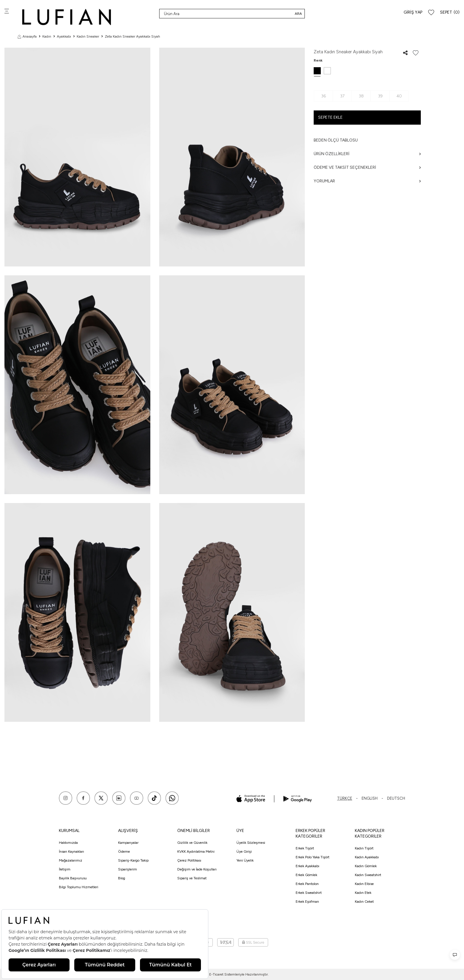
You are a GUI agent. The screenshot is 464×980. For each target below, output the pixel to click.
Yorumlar (367, 181)
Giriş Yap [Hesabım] (413, 12)
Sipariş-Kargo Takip (133, 860)
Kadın (47, 36)
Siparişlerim (128, 869)
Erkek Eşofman (307, 902)
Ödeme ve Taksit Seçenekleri (367, 167)
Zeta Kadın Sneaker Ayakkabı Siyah (132, 36)
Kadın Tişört (364, 848)
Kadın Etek (363, 893)
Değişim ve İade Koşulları (197, 869)
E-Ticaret (216, 974)
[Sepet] (450, 13)
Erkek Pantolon (307, 884)
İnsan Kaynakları (71, 852)
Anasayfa (27, 36)
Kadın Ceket (364, 902)
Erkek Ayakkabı (307, 866)
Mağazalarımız (71, 860)
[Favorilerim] (431, 13)
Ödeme (124, 852)
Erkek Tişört (305, 848)
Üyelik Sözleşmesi (251, 843)
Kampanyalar (128, 843)
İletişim (65, 869)
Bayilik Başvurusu (73, 878)
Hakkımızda (68, 843)
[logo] (67, 17)
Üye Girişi (244, 852)
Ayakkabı (64, 36)
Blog (122, 878)
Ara (298, 14)
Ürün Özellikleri (367, 154)
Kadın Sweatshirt (368, 875)
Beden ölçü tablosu (336, 140)
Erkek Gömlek (306, 875)
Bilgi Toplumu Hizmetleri (79, 887)
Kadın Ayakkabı (367, 857)
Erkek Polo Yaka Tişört (312, 857)
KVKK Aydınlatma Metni (196, 852)
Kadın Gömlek (366, 866)
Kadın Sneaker (88, 36)
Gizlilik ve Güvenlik (192, 843)
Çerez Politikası (189, 860)
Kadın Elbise (364, 884)
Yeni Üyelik (245, 860)
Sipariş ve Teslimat (192, 878)
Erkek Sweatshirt (309, 893)
